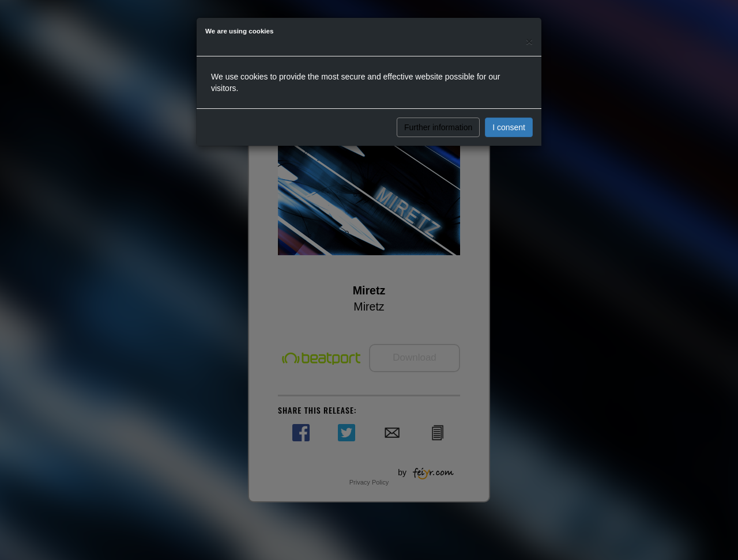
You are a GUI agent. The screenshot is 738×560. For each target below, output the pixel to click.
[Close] (529, 41)
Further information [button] (438, 127)
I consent (509, 127)
